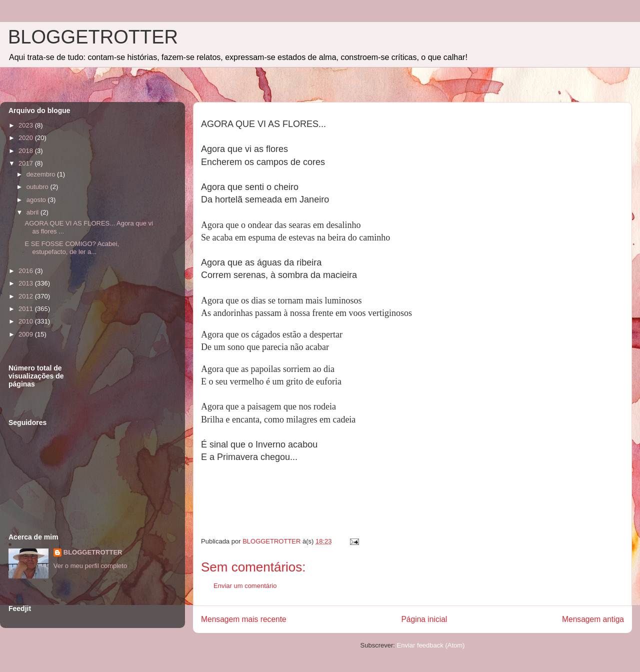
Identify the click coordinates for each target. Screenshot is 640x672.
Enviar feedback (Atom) (431, 645)
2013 (27, 283)
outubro (38, 187)
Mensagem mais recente (244, 619)
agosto (37, 200)
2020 (27, 138)
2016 (27, 271)
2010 (27, 321)
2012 (27, 296)
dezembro (42, 174)
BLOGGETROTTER (93, 37)
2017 (27, 163)
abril (33, 212)
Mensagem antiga (593, 619)
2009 (27, 334)
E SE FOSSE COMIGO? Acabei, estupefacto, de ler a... (72, 248)
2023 (27, 125)
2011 (27, 309)
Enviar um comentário (245, 586)
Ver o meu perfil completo (90, 566)
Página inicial (424, 619)
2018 (27, 151)
